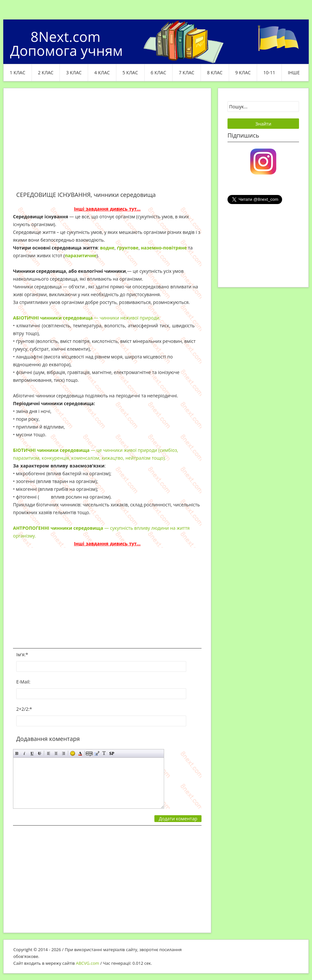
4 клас (102, 73)
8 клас (215, 73)
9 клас (243, 73)
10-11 (269, 73)
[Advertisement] (107, 143)
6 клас (159, 73)
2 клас (46, 73)
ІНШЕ (294, 73)
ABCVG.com (88, 963)
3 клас (74, 73)
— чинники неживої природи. (87, 318)
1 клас (18, 73)
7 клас (187, 73)
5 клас (130, 73)
